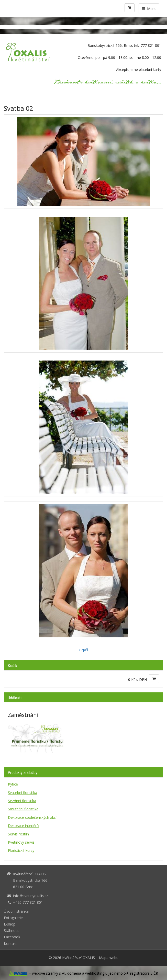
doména (74, 973)
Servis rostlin (18, 834)
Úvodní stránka (16, 911)
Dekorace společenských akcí (32, 817)
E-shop (10, 924)
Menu (149, 9)
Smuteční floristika (23, 809)
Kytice (13, 784)
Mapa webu (109, 958)
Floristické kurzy (21, 850)
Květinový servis (21, 842)
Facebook (12, 937)
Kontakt (10, 944)
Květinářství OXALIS (79, 958)
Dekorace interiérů (23, 826)
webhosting (95, 973)
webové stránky (45, 973)
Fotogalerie (13, 918)
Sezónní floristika (22, 801)
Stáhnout (11, 930)
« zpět (83, 650)
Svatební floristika (23, 793)
